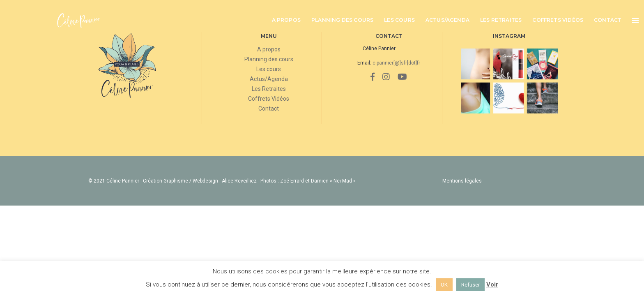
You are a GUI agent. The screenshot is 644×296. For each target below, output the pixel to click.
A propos (290, 15)
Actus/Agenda (451, 15)
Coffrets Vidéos (562, 15)
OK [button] (444, 285)
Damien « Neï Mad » (333, 181)
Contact (611, 15)
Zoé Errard (292, 181)
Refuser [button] (470, 285)
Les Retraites (505, 15)
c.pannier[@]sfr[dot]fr (396, 63)
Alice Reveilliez (239, 181)
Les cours (404, 15)
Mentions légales (462, 181)
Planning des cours (346, 15)
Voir (492, 284)
